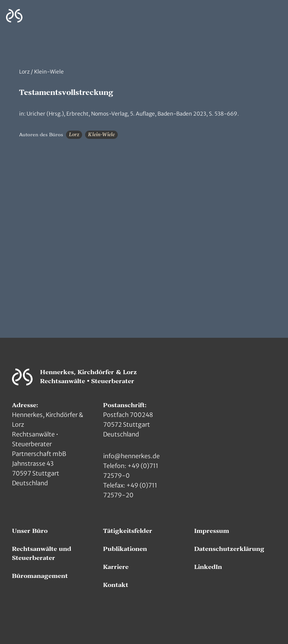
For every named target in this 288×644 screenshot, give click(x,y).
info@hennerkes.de (131, 456)
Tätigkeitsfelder (128, 531)
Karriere (116, 567)
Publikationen (125, 549)
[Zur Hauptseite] (14, 16)
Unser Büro (30, 531)
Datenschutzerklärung (229, 549)
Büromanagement (40, 576)
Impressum (212, 531)
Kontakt (116, 585)
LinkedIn (208, 567)
